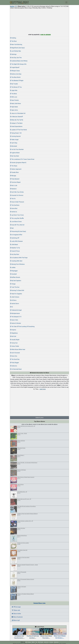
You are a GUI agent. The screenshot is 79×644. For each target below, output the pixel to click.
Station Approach (16, 169)
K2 (11, 307)
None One (14, 356)
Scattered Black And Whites (19, 61)
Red (12, 228)
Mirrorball (13, 146)
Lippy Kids (14, 90)
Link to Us (46, 642)
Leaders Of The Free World (18, 130)
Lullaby (13, 267)
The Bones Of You (16, 87)
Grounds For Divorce (17, 195)
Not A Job (14, 185)
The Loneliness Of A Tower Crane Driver (22, 159)
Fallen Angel (14, 140)
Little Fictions (15, 297)
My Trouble (14, 84)
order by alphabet (46, 35)
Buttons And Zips (16, 74)
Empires (13, 330)
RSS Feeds (41, 642)
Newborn (13, 189)
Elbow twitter (16, 614)
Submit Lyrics (39, 418)
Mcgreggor (14, 271)
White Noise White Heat (18, 349)
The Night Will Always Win (18, 64)
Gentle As (13, 212)
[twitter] (26, 642)
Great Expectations (16, 126)
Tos (36, 642)
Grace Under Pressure (17, 202)
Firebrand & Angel (16, 310)
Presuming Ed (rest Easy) (18, 231)
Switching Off (15, 238)
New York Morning (16, 44)
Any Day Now (15, 254)
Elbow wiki (16, 610)
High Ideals (14, 107)
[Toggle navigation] (66, 2)
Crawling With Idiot (16, 261)
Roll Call (13, 336)
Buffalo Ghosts (15, 277)
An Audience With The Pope (19, 258)
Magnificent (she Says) (17, 48)
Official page (16, 607)
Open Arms (14, 110)
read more (43, 389)
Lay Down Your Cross (17, 215)
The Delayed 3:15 (16, 317)
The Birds (13, 94)
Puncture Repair (15, 182)
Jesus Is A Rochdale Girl (18, 113)
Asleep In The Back (16, 123)
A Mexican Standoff (16, 117)
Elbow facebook (17, 617)
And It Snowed (15, 353)
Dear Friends (14, 100)
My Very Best (14, 156)
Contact (51, 642)
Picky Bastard (15, 179)
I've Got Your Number (17, 149)
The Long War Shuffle (17, 218)
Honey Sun (14, 343)
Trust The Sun (15, 287)
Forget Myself (15, 67)
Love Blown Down (16, 222)
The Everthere (15, 205)
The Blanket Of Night (17, 81)
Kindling (13, 38)
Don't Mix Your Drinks (17, 192)
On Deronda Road (16, 369)
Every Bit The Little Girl (17, 225)
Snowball (13, 274)
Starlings (13, 54)
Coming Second (15, 136)
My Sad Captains (16, 281)
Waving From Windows (17, 264)
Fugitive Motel (15, 153)
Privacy (29, 642)
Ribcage (13, 176)
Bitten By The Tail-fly (17, 120)
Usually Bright (15, 340)
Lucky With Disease (16, 241)
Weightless (14, 333)
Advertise (56, 642)
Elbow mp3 (16, 620)
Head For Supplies (16, 294)
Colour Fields (14, 346)
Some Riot (14, 208)
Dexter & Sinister (15, 323)
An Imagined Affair (16, 235)
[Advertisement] (39, 21)
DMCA (33, 642)
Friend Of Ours (15, 251)
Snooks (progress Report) (18, 163)
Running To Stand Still (17, 290)
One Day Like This (16, 58)
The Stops (14, 166)
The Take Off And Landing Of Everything (22, 327)
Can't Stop (14, 143)
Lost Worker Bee (15, 51)
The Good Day (15, 359)
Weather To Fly (15, 248)
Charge (13, 284)
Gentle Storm (14, 304)
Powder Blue (14, 172)
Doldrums (13, 366)
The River (13, 41)
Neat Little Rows (15, 104)
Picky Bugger (14, 363)
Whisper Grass (15, 71)
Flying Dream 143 (16, 133)
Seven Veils (14, 320)
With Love (14, 97)
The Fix (13, 199)
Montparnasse (15, 313)
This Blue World (15, 77)
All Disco (13, 300)
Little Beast (14, 245)
